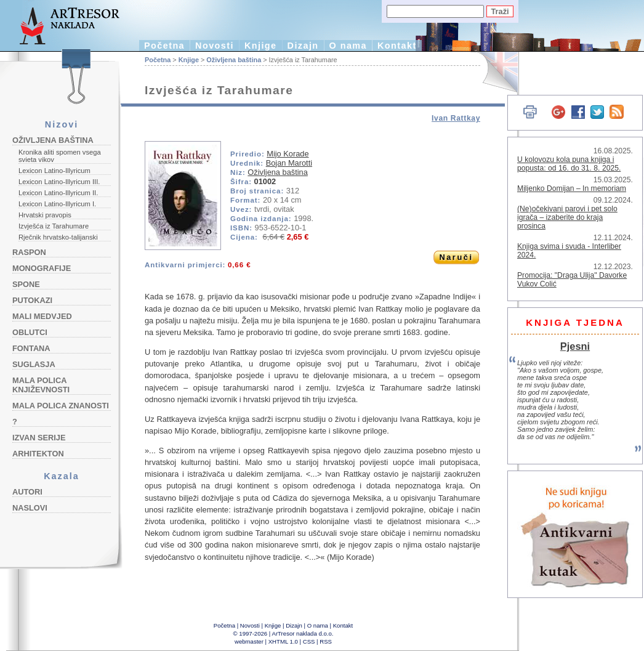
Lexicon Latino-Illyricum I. (57, 204)
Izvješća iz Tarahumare (54, 226)
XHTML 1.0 (283, 641)
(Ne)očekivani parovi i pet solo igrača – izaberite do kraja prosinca (567, 217)
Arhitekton (38, 454)
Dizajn (303, 46)
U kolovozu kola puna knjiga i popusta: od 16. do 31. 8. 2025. (569, 164)
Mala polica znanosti (61, 406)
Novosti (215, 46)
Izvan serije (39, 438)
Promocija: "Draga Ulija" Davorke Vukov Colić (572, 280)
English (493, 72)
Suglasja (34, 364)
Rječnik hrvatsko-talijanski (58, 237)
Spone (26, 284)
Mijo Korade (288, 154)
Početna (164, 46)
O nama (348, 46)
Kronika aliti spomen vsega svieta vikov (60, 156)
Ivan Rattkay (456, 118)
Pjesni (575, 346)
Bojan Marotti (289, 163)
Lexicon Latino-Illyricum (54, 171)
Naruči (456, 257)
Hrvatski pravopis (45, 215)
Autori (27, 492)
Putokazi (32, 300)
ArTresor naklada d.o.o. (303, 633)
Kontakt (397, 46)
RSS (326, 641)
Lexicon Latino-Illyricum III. (59, 182)
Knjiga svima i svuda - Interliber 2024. (569, 251)
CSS (309, 641)
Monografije (42, 268)
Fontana (31, 348)
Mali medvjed (42, 316)
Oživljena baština (53, 140)
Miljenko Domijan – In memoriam (572, 188)
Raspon (29, 252)
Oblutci (30, 332)
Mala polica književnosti (41, 385)
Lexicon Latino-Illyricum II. (58, 193)
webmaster (249, 641)
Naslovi (30, 508)
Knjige (261, 46)
